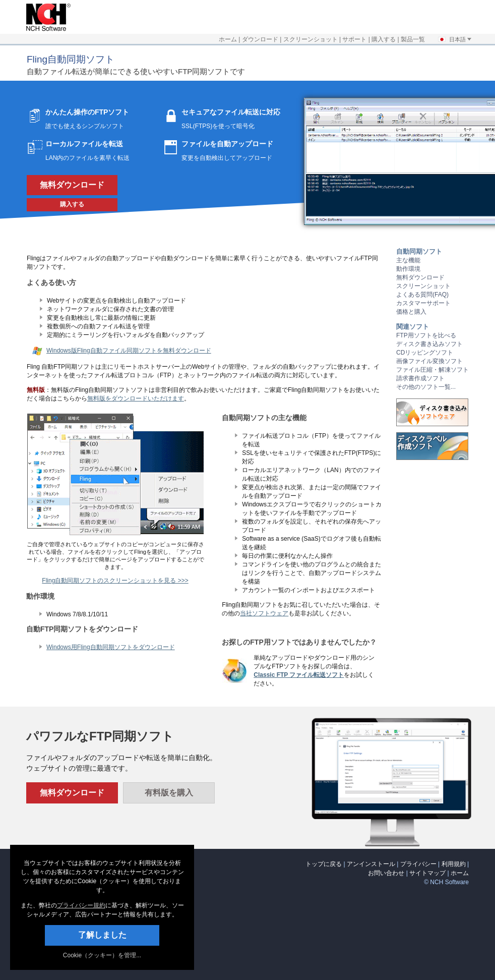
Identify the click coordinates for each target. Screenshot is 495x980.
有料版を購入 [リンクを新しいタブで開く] (169, 793)
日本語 (455, 39)
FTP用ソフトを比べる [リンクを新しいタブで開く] (426, 335)
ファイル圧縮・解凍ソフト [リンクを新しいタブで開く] (432, 370)
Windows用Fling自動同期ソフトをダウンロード (111, 647)
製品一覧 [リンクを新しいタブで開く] (413, 39)
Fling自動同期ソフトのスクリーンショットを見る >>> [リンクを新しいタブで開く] (115, 581)
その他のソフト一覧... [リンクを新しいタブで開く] (426, 387)
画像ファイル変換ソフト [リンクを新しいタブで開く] (429, 361)
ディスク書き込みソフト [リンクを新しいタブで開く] (429, 344)
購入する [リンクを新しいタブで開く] (384, 39)
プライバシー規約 (81, 905)
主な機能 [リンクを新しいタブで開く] (408, 260)
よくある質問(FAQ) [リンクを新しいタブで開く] (422, 295)
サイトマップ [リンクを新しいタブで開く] (427, 873)
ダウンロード (260, 39)
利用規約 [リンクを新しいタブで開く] (454, 864)
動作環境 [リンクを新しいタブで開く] (408, 269)
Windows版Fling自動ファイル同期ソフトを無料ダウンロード (129, 351)
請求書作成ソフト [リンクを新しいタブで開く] (420, 378)
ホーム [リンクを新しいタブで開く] (228, 39)
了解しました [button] (102, 935)
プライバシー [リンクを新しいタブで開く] (418, 864)
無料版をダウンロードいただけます (136, 398)
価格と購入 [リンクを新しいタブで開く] (411, 312)
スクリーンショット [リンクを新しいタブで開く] (311, 39)
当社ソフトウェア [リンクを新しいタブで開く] (264, 613)
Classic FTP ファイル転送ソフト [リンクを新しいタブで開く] (299, 675)
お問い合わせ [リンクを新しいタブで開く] (386, 873)
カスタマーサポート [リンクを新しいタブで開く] (423, 303)
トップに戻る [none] (324, 864)
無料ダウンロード (72, 185)
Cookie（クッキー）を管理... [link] (102, 955)
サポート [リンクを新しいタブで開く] (354, 39)
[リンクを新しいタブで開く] (46, 29)
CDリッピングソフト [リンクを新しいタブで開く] (425, 353)
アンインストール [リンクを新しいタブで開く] (371, 864)
